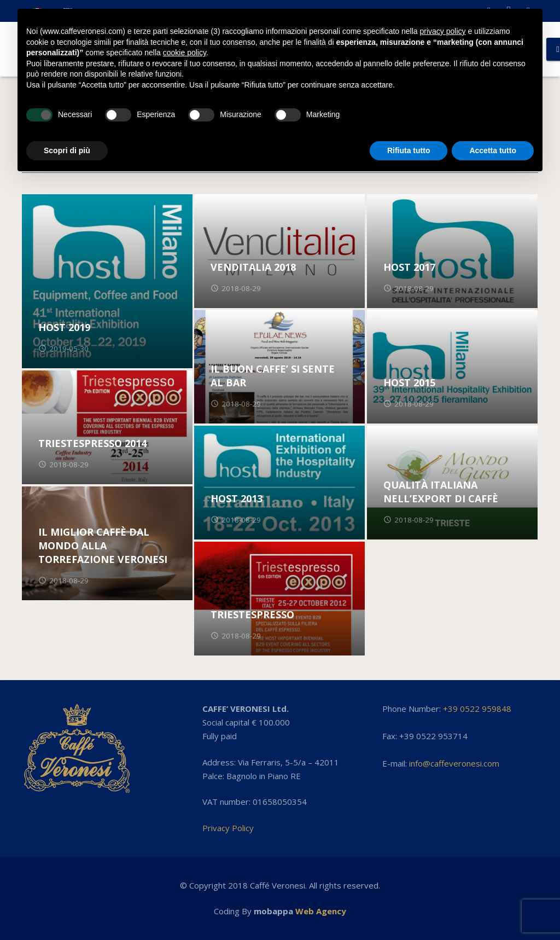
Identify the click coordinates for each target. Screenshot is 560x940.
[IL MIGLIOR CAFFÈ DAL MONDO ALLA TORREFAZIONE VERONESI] (107, 543)
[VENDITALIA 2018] (279, 251)
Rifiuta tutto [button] (409, 150)
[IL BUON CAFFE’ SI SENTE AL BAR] (279, 367)
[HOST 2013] (279, 483)
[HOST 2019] (107, 281)
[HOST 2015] (452, 367)
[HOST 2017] (452, 251)
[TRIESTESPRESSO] (279, 599)
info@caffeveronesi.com (454, 763)
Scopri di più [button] (67, 150)
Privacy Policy (228, 828)
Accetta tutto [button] (493, 150)
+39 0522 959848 (477, 709)
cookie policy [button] (185, 53)
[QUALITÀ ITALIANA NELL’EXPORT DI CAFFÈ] (452, 483)
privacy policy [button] (443, 31)
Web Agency (321, 911)
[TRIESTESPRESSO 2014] (107, 427)
